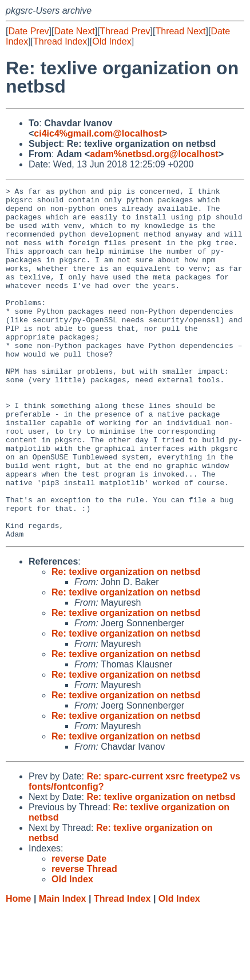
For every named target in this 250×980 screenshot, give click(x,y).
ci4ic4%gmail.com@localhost (98, 133)
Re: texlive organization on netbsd (126, 642)
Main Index (63, 969)
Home (18, 969)
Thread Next (180, 31)
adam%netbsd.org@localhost (154, 154)
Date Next (74, 31)
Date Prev (28, 31)
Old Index (112, 41)
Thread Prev (125, 31)
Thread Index (60, 41)
